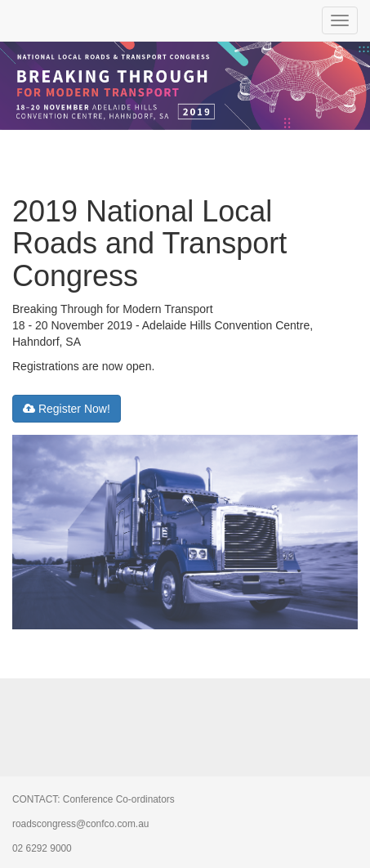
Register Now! (67, 409)
